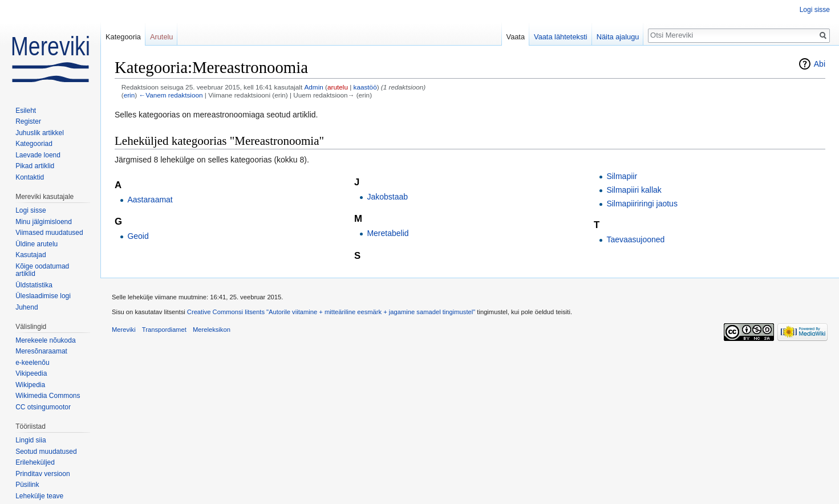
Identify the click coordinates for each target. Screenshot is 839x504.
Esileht (26, 111)
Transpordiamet (164, 330)
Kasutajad (31, 255)
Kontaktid (30, 177)
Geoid (138, 236)
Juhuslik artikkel (40, 133)
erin (129, 95)
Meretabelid (388, 233)
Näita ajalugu (618, 37)
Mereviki (124, 330)
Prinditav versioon (42, 474)
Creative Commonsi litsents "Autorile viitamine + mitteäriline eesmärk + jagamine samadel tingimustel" (331, 312)
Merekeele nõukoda (45, 340)
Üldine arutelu (37, 244)
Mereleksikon (212, 330)
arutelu (338, 87)
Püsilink (27, 485)
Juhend (27, 307)
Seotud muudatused (46, 452)
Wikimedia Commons (48, 396)
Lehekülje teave (39, 496)
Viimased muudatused (49, 233)
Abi (820, 64)
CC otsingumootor (43, 407)
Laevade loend (38, 155)
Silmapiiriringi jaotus (642, 204)
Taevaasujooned (635, 239)
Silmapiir (622, 176)
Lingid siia (31, 440)
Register (28, 121)
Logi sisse (815, 10)
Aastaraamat (150, 200)
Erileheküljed (35, 462)
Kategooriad (34, 144)
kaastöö (365, 87)
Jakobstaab (387, 197)
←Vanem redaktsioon (171, 95)
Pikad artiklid (35, 166)
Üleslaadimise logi (43, 296)
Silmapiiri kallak (634, 190)
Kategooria (123, 37)
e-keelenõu (32, 363)
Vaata (516, 37)
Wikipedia (30, 385)
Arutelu (162, 37)
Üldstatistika (34, 285)
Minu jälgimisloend (44, 222)
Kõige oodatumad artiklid (42, 270)
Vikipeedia (31, 373)
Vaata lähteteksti (561, 37)
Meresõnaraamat (41, 351)
